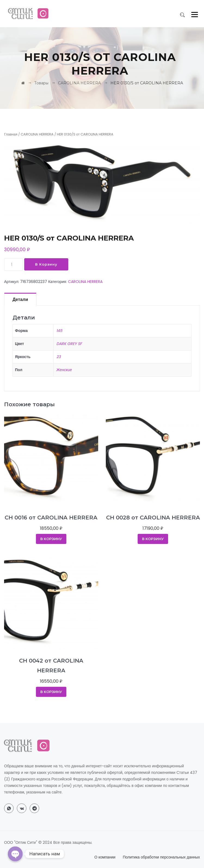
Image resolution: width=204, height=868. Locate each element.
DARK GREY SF (69, 344)
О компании (105, 857)
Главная (11, 134)
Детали (20, 299)
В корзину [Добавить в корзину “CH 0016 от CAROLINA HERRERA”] (51, 539)
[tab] (20, 299)
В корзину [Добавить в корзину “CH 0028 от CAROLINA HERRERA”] (153, 539)
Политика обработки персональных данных (161, 857)
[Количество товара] (14, 264)
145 (59, 331)
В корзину (46, 264)
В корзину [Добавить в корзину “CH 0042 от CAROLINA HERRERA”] (51, 692)
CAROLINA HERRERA (37, 134)
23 (58, 357)
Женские (64, 370)
